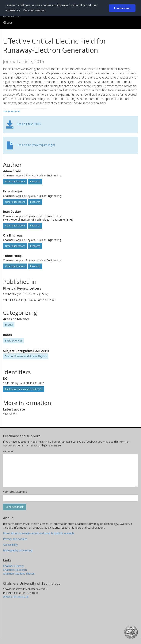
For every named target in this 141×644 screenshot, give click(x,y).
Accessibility (10, 545)
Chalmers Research (15, 570)
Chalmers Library (13, 566)
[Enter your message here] (70, 470)
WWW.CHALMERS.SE (16, 597)
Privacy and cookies (15, 539)
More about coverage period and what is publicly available (39, 533)
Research (35, 181)
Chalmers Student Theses (19, 574)
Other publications (15, 181)
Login (8, 23)
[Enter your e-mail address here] (70, 498)
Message (8, 451)
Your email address (15, 492)
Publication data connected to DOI (24, 389)
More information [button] (34, 10)
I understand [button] (122, 8)
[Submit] (15, 507)
